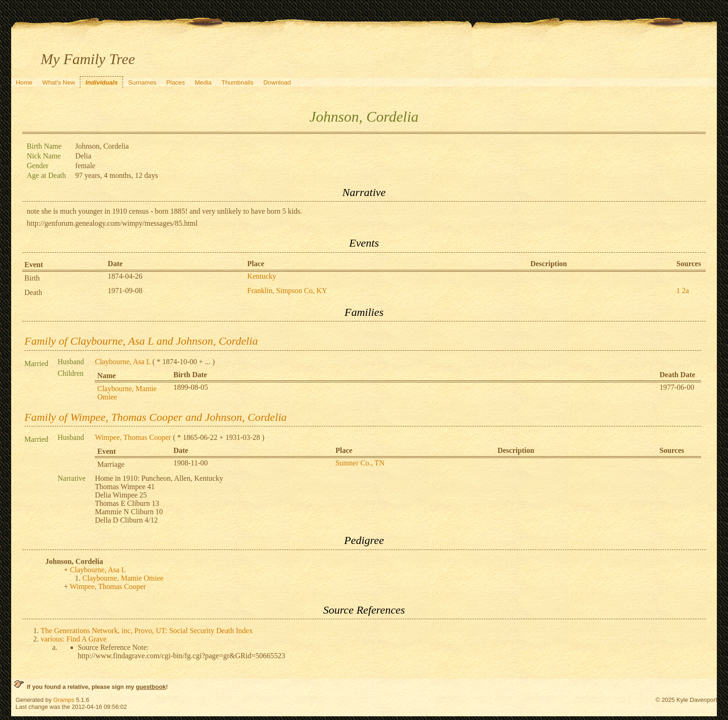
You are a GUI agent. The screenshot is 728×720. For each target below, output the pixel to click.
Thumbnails (237, 82)
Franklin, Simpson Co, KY (287, 291)
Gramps (64, 700)
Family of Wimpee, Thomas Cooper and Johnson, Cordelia (156, 417)
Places (175, 82)
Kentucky (262, 276)
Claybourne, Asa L (123, 362)
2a (686, 291)
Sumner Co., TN (360, 463)
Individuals (102, 82)
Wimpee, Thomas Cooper (133, 437)
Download (277, 82)
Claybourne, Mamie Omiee (123, 578)
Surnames (142, 82)
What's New (59, 82)
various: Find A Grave (74, 639)
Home (24, 82)
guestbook (151, 687)
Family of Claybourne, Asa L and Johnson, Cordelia (141, 341)
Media (203, 82)
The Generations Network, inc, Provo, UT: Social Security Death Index (147, 631)
